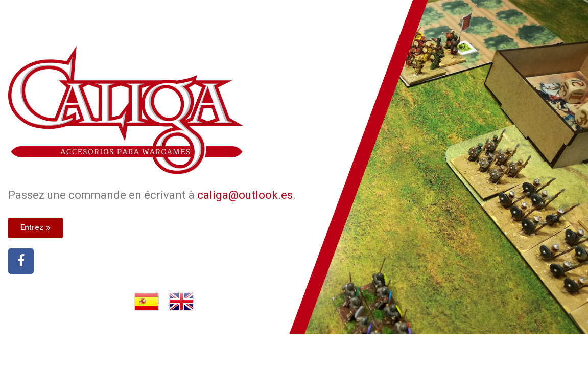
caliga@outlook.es (245, 195)
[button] (36, 228)
